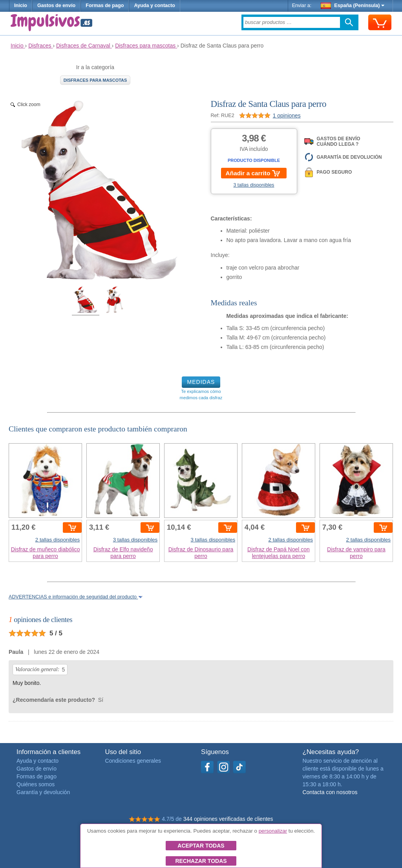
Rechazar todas (201, 861)
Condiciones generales (133, 761)
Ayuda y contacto (154, 6)
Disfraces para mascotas (95, 80)
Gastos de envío (56, 6)
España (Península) (353, 6)
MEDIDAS (201, 382)
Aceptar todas (201, 846)
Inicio (21, 6)
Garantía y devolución (43, 792)
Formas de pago (105, 6)
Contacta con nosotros (330, 792)
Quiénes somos (36, 784)
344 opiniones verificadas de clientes (228, 819)
